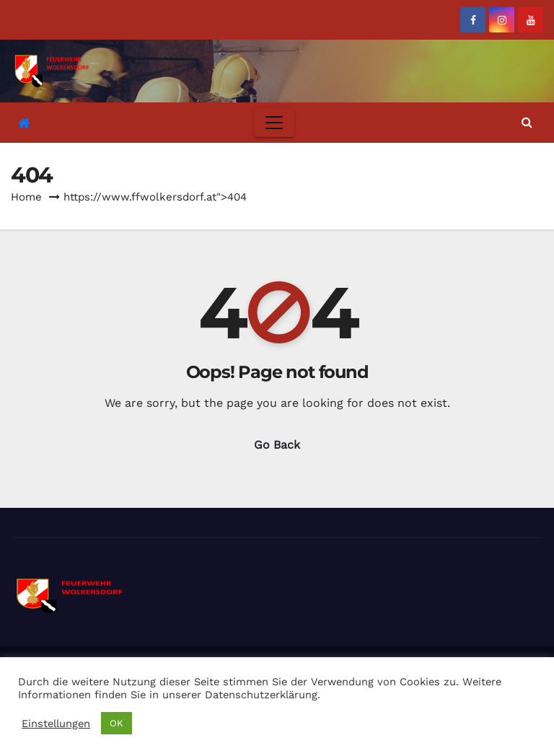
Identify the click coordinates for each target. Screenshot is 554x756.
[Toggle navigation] (274, 123)
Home (26, 197)
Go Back (277, 445)
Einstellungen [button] (56, 724)
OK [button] (116, 723)
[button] (527, 122)
